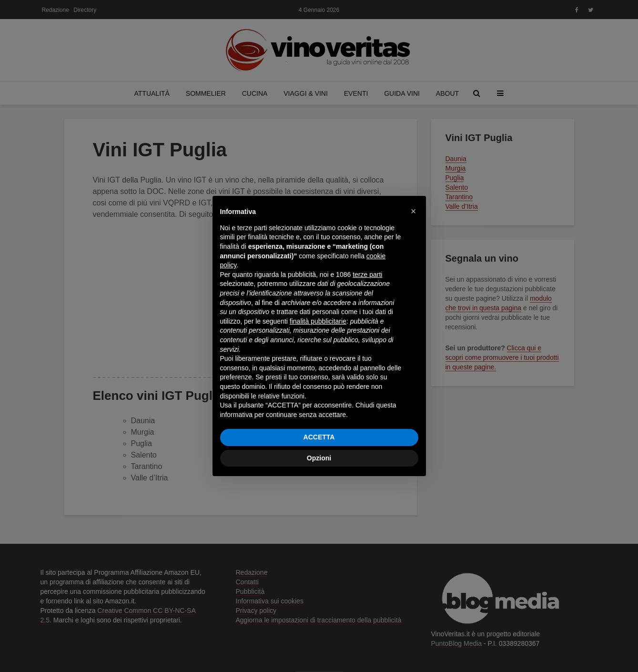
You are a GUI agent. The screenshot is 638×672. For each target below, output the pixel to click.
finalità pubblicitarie (318, 321)
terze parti (367, 275)
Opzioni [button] (319, 458)
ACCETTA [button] (319, 437)
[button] (414, 211)
